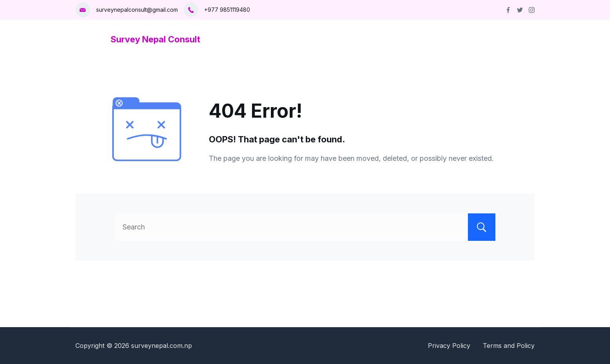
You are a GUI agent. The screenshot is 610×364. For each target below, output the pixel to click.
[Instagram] (532, 10)
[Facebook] (508, 10)
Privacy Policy (449, 346)
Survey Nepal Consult (155, 39)
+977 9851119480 (227, 10)
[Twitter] (520, 10)
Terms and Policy (509, 346)
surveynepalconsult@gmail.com (137, 10)
